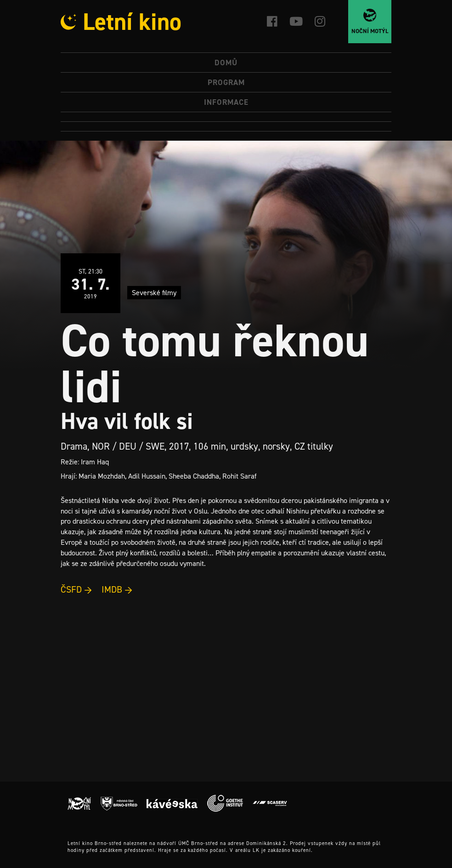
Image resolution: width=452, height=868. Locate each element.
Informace (226, 102)
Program (226, 82)
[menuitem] (226, 117)
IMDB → (117, 589)
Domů (226, 63)
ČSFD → (76, 589)
